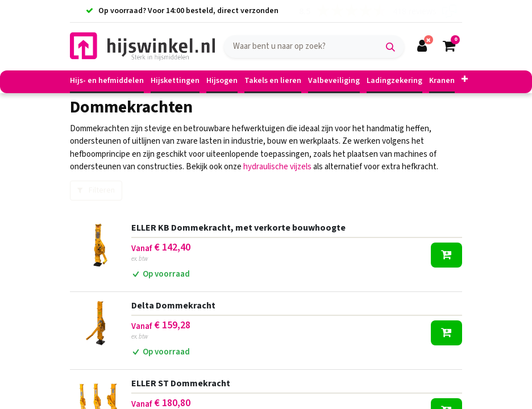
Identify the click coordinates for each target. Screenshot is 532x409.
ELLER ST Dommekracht (181, 383)
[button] (465, 80)
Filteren (96, 190)
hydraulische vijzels (277, 167)
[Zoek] (390, 47)
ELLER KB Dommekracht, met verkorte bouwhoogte (238, 228)
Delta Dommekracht (173, 306)
